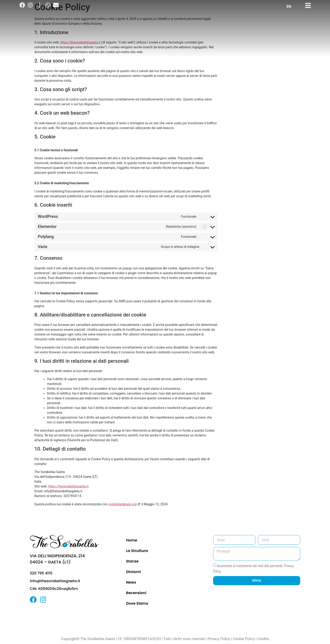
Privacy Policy (219, 639)
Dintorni (133, 572)
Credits (263, 639)
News (131, 582)
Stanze (132, 561)
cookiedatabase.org (122, 504)
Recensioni (136, 593)
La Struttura (137, 551)
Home (132, 540)
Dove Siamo (137, 603)
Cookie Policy (244, 639)
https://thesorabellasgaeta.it (68, 486)
